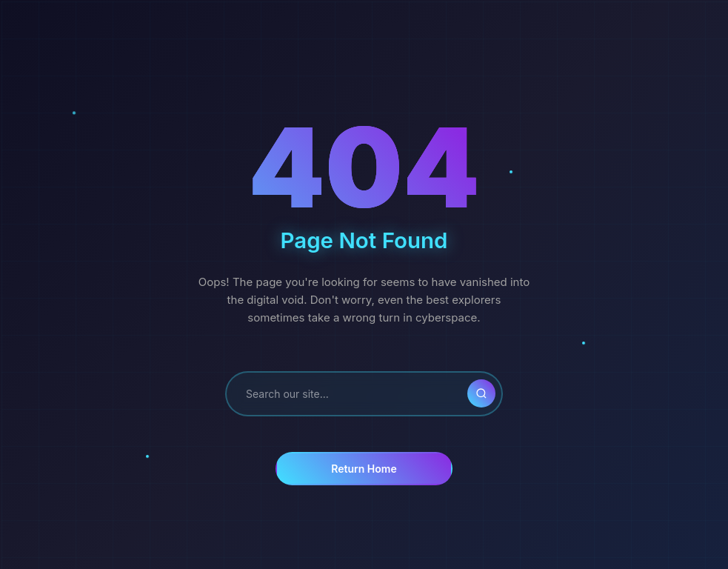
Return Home (364, 469)
